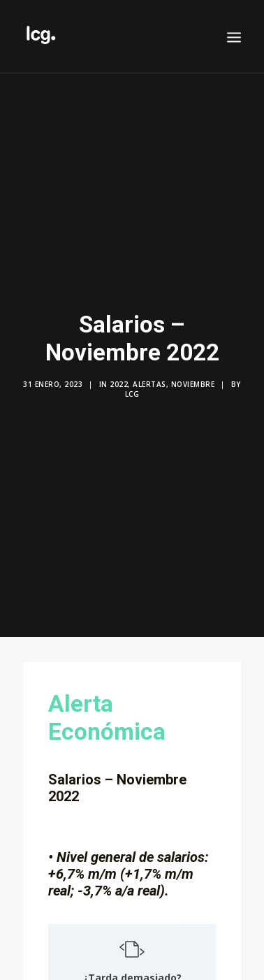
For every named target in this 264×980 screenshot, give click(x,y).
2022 (119, 378)
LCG (132, 388)
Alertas (149, 378)
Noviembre (193, 378)
